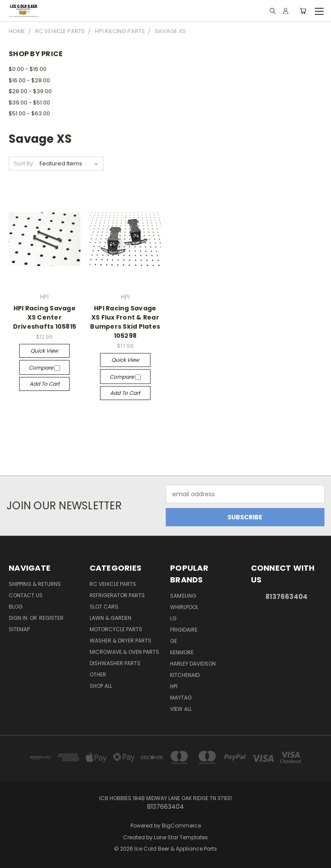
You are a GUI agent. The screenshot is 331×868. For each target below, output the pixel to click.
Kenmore (182, 652)
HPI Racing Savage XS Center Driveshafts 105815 (45, 317)
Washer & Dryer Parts (120, 641)
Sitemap (19, 629)
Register (51, 618)
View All (181, 709)
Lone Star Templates (181, 837)
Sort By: (24, 163)
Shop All (101, 686)
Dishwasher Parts (115, 663)
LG (173, 618)
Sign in (19, 618)
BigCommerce (181, 826)
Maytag (181, 698)
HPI (174, 686)
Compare (44, 368)
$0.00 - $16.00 (28, 69)
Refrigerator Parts (117, 595)
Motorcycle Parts (116, 629)
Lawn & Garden (110, 618)
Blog (16, 607)
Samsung (183, 596)
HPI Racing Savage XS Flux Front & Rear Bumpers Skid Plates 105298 (125, 322)
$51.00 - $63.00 (29, 113)
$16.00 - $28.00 (29, 80)
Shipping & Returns (35, 584)
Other (98, 675)
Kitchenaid (185, 675)
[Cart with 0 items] (303, 11)
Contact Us (26, 595)
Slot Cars (104, 607)
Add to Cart (45, 384)
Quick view (44, 351)
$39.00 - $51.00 (29, 103)
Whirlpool (184, 607)
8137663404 (286, 597)
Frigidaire (184, 630)
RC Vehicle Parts (113, 584)
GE (174, 641)
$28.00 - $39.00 (30, 91)
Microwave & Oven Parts (124, 652)
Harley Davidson (193, 664)
